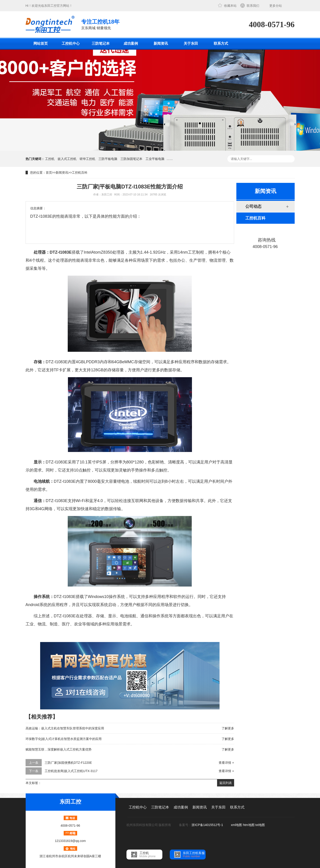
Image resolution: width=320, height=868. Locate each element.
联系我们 (253, 6)
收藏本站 (230, 6)
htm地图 (249, 825)
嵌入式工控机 (67, 159)
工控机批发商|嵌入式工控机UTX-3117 (71, 771)
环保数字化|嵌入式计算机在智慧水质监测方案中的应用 (64, 739)
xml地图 (237, 825)
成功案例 (131, 43)
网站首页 (41, 43)
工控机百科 (80, 173)
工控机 (50, 159)
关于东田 (191, 43)
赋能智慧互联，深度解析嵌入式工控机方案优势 (59, 749)
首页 (49, 173)
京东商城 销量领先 (100, 24)
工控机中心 (71, 43)
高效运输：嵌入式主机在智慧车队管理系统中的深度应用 (65, 728)
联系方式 (221, 43)
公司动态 (253, 206)
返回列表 (226, 783)
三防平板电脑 (108, 159)
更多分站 (276, 6)
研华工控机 (87, 159)
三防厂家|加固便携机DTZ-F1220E (68, 763)
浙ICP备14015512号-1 (208, 825)
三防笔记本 (101, 43)
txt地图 (260, 825)
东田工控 (50, 6)
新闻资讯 (161, 43)
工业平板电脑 (155, 159)
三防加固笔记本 (131, 159)
